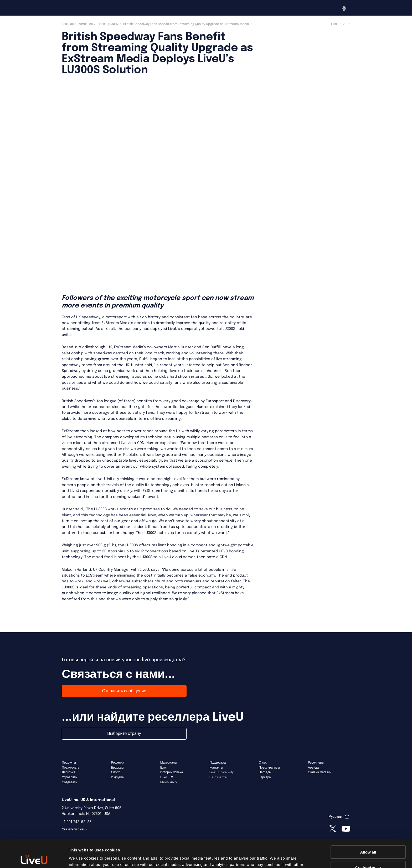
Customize (368, 840)
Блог (164, 768)
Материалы (169, 763)
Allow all (368, 824)
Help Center (219, 778)
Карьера (265, 778)
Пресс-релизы (108, 24)
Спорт (115, 773)
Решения (118, 763)
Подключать (71, 768)
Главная (68, 24)
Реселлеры (316, 763)
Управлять (69, 778)
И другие (118, 778)
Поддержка (218, 763)
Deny (368, 855)
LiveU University (222, 773)
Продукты (69, 763)
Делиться (69, 773)
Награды (265, 773)
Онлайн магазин (320, 773)
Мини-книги (169, 783)
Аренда (313, 768)
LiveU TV (167, 778)
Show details (81, 857)
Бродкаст (118, 768)
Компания (85, 24)
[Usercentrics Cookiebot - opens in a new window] (34, 858)
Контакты (216, 768)
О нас (263, 763)
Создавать (69, 783)
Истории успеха (172, 773)
